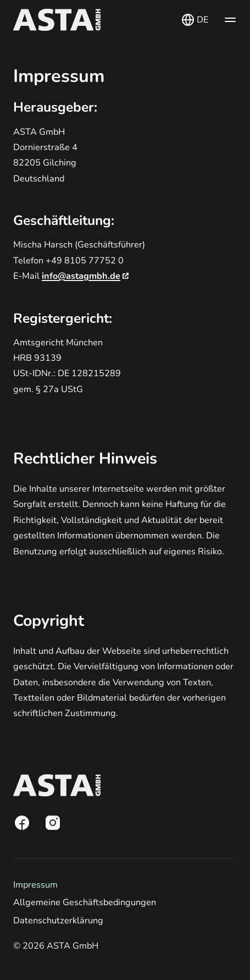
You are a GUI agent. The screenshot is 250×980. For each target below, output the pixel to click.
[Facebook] (22, 823)
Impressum (35, 885)
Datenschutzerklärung (58, 921)
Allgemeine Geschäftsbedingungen (85, 902)
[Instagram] (53, 823)
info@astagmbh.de (85, 276)
